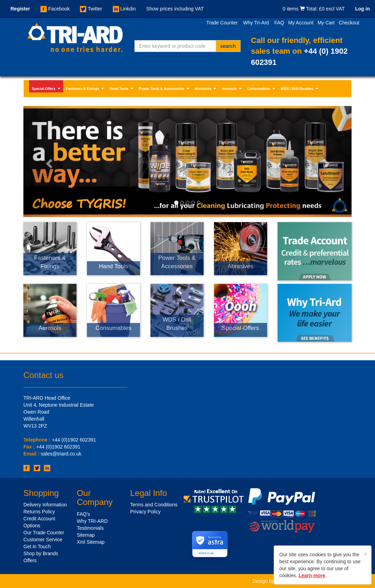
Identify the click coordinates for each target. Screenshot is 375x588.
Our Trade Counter (44, 533)
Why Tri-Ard (256, 23)
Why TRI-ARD (92, 521)
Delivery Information (45, 505)
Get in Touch (37, 546)
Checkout (349, 23)
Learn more (312, 575)
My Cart (326, 23)
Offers (30, 560)
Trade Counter (222, 23)
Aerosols (232, 90)
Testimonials (90, 528)
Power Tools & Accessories (165, 90)
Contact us (43, 375)
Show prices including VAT (175, 9)
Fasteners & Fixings (86, 90)
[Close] (366, 554)
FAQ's (83, 514)
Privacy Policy (145, 512)
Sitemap (86, 535)
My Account (301, 23)
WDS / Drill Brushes (300, 90)
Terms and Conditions (154, 505)
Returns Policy (39, 512)
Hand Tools (122, 90)
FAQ (279, 23)
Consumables (262, 90)
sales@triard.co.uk (61, 454)
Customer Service (43, 540)
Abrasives (206, 90)
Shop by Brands (41, 553)
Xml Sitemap (91, 542)
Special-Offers (47, 90)
